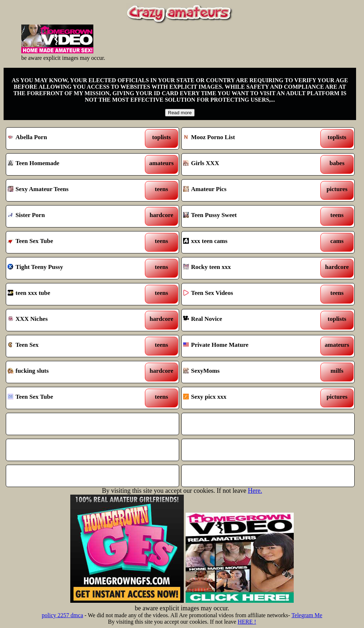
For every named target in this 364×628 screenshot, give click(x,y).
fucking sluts (70, 372)
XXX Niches (70, 320)
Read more (180, 113)
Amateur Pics (245, 190)
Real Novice (245, 320)
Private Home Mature (245, 346)
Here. (255, 491)
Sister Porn (70, 216)
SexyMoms (245, 372)
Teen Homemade (70, 164)
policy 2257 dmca (63, 615)
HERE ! (247, 622)
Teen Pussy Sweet (245, 216)
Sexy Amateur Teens (70, 190)
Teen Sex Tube (70, 242)
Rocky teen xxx (245, 268)
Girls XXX (245, 164)
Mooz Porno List (245, 138)
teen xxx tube (70, 294)
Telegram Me (307, 615)
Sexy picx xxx (245, 398)
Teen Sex (70, 346)
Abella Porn (70, 138)
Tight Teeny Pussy (70, 268)
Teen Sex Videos (245, 294)
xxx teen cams (245, 242)
